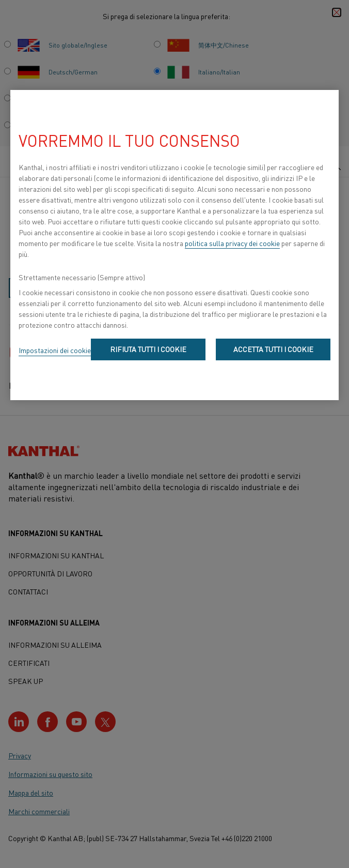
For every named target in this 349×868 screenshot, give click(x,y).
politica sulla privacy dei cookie (232, 243)
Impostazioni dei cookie (55, 350)
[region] (174, 245)
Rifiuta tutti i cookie (148, 349)
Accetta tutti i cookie (273, 349)
